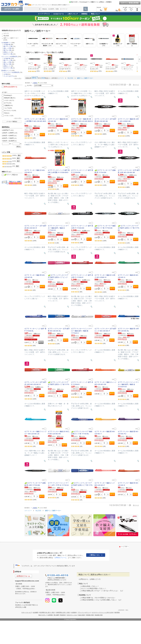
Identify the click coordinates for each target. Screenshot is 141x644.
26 (130, 85)
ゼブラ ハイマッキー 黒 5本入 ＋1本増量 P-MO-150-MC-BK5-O (35, 121)
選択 (19, 155)
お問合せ (102, 2)
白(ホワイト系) (8, 54)
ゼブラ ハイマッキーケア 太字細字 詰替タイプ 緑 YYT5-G (59, 384)
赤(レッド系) (7, 48)
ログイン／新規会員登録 (130, 3)
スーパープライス (44, 14)
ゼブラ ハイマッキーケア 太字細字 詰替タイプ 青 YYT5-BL (82, 485)
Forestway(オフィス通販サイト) (89, 2)
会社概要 (35, 612)
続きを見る (18, 78)
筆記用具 (6, 36)
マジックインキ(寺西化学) (9, 57)
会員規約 (74, 612)
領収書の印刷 (90, 615)
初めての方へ (74, 2)
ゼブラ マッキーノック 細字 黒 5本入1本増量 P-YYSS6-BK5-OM (59, 172)
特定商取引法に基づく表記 (47, 612)
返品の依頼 (81, 615)
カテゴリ (6, 33)
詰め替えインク (6, 70)
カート (42, 135)
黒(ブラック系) (8, 46)
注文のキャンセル (72, 615)
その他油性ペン (6, 43)
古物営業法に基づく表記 (63, 612)
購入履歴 (56, 615)
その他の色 (7, 45)
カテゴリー (28, 511)
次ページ (136, 85)
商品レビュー (95, 14)
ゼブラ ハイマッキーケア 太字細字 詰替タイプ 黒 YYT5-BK (129, 228)
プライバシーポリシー (84, 612)
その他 (6, 74)
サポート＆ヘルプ (26, 612)
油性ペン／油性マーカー (11, 38)
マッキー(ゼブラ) (9, 76)
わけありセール (59, 14)
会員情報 (50, 615)
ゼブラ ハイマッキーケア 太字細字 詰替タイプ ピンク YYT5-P (58, 277)
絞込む (19, 147)
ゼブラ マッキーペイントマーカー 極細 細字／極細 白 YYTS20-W (58, 228)
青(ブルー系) (7, 50)
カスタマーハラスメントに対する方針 (102, 612)
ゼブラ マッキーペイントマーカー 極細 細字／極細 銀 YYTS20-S (82, 331)
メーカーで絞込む (12, 122)
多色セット (7, 52)
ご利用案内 (108, 2)
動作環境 (117, 612)
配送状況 (63, 615)
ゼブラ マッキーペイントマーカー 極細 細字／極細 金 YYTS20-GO (128, 384)
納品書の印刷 (99, 615)
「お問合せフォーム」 (60, 558)
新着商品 (84, 14)
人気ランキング (73, 14)
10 (125, 85)
